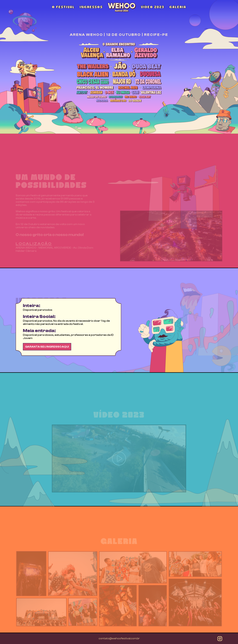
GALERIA (178, 7)
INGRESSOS (91, 7)
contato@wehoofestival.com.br (119, 638)
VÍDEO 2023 (153, 7)
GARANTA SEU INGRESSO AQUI (47, 363)
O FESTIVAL (63, 7)
